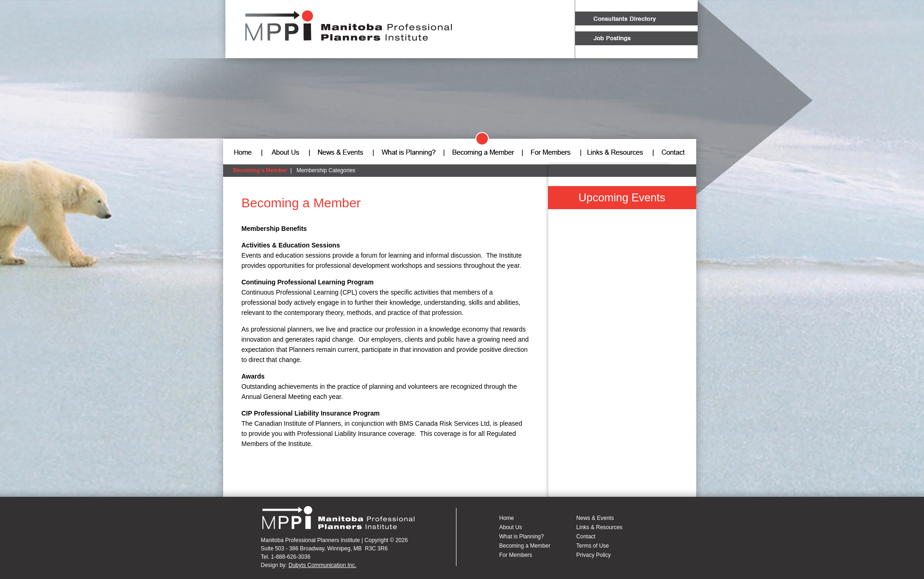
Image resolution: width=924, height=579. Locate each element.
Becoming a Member (260, 170)
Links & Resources (599, 527)
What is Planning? (522, 537)
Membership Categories (326, 170)
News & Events (595, 518)
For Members (516, 555)
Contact (586, 537)
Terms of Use (593, 546)
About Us (511, 527)
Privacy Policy (593, 555)
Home (507, 518)
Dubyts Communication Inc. (323, 565)
